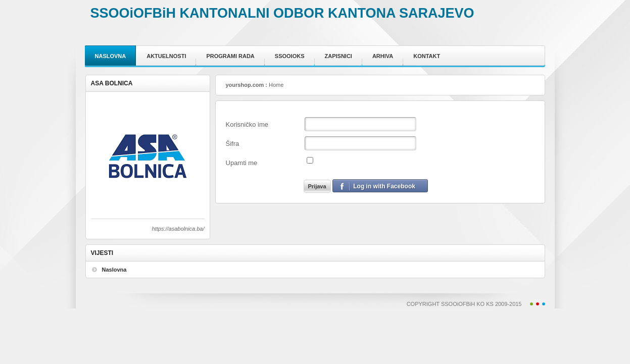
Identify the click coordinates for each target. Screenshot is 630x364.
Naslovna (114, 270)
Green (531, 304)
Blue (544, 304)
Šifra (233, 144)
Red (538, 304)
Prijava (317, 186)
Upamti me (242, 163)
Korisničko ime (247, 124)
